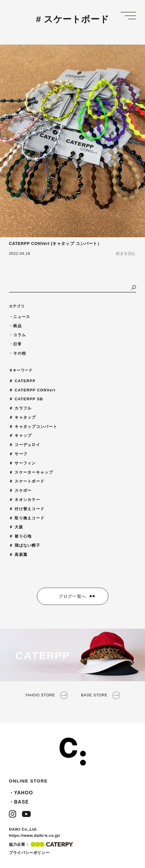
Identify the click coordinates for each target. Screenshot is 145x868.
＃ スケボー (20, 490)
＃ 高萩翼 (18, 555)
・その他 (17, 353)
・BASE (19, 802)
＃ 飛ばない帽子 (25, 545)
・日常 (15, 344)
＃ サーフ (18, 454)
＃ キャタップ (22, 417)
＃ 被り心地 (20, 536)
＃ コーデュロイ (25, 445)
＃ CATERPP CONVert (32, 390)
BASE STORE (100, 695)
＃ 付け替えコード (27, 509)
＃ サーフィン (22, 463)
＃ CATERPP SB (26, 399)
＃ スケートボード (27, 481)
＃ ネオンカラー (25, 500)
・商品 (15, 326)
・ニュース (20, 317)
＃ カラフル (20, 408)
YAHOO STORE (46, 695)
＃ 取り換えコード (27, 518)
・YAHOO (21, 793)
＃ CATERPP (22, 381)
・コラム (17, 335)
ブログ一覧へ (72, 596)
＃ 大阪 (16, 527)
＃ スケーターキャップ (31, 472)
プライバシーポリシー (29, 853)
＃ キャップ (20, 435)
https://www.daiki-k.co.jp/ (35, 835)
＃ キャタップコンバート (33, 427)
